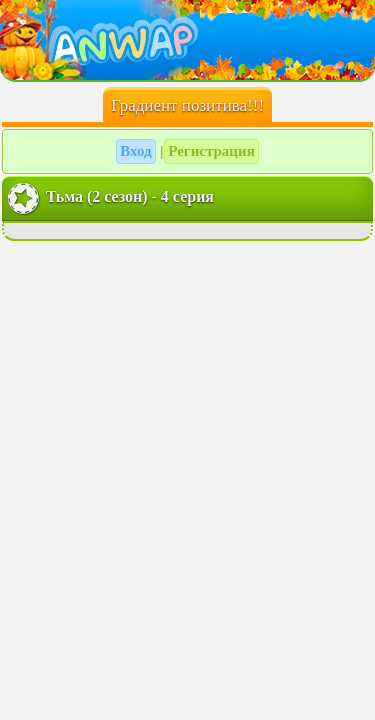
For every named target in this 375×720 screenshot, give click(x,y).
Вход (135, 151)
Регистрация (211, 151)
